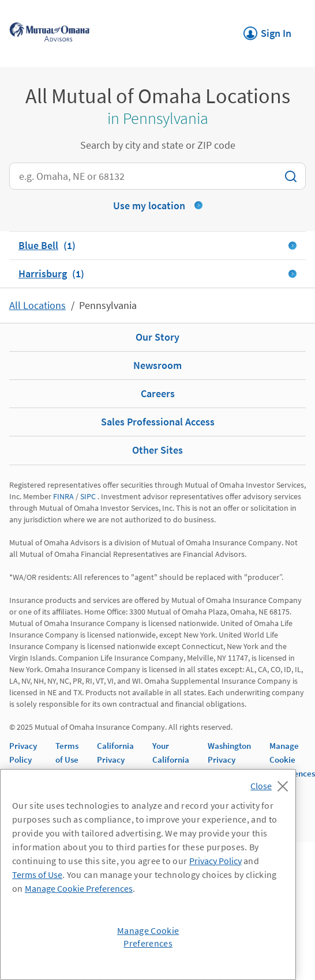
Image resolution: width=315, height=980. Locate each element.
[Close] (272, 783)
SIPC (88, 496)
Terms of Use (37, 875)
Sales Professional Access (158, 422)
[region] (148, 875)
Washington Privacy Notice (229, 759)
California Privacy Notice (115, 759)
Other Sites (157, 450)
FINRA (63, 496)
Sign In (267, 30)
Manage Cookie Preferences (292, 759)
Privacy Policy (215, 861)
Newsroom (157, 365)
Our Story (157, 337)
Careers (158, 393)
